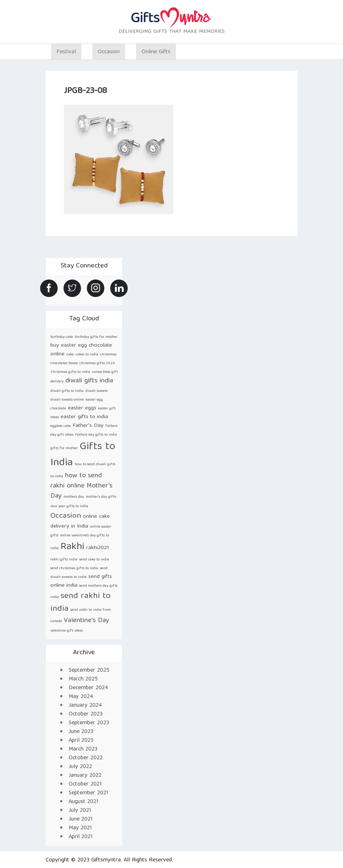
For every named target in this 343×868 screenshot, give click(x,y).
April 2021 (81, 837)
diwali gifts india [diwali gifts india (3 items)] (89, 381)
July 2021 (80, 811)
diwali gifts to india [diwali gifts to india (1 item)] (67, 391)
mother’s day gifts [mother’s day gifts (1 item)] (101, 497)
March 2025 (83, 679)
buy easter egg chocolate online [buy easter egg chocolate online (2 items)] (81, 350)
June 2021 (81, 819)
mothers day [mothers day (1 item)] (74, 497)
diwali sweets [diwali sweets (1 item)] (97, 391)
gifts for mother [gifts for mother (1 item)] (64, 448)
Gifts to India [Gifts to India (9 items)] (83, 455)
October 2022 (86, 758)
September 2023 (89, 723)
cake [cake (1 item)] (70, 355)
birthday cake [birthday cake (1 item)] (62, 337)
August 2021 (84, 802)
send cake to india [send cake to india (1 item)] (94, 560)
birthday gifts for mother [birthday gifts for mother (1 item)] (96, 337)
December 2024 (88, 688)
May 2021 (80, 828)
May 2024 (81, 697)
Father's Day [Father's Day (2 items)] (88, 426)
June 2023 (81, 732)
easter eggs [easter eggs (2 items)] (82, 408)
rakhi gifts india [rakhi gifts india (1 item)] (64, 560)
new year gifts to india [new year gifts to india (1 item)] (69, 506)
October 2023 (86, 714)
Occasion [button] (109, 52)
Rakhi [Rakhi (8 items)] (72, 547)
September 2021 (88, 793)
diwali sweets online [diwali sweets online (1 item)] (67, 400)
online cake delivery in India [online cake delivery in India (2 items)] (80, 521)
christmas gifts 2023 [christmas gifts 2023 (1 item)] (97, 363)
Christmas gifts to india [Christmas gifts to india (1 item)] (70, 372)
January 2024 (85, 706)
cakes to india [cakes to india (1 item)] (87, 355)
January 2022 (85, 776)
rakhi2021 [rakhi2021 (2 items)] (98, 548)
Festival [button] (66, 52)
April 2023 (81, 741)
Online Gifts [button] (156, 52)
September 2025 (89, 671)
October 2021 (85, 784)
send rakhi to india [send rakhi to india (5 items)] (80, 603)
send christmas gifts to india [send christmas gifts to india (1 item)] (74, 568)
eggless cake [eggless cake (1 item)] (61, 426)
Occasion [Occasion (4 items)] (66, 516)
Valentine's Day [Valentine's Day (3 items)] (86, 621)
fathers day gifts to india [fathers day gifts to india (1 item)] (96, 435)
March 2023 (83, 749)
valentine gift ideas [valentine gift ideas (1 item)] (67, 631)
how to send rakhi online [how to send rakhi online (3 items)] (76, 481)
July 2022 (80, 767)
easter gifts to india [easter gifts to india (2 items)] (84, 417)
